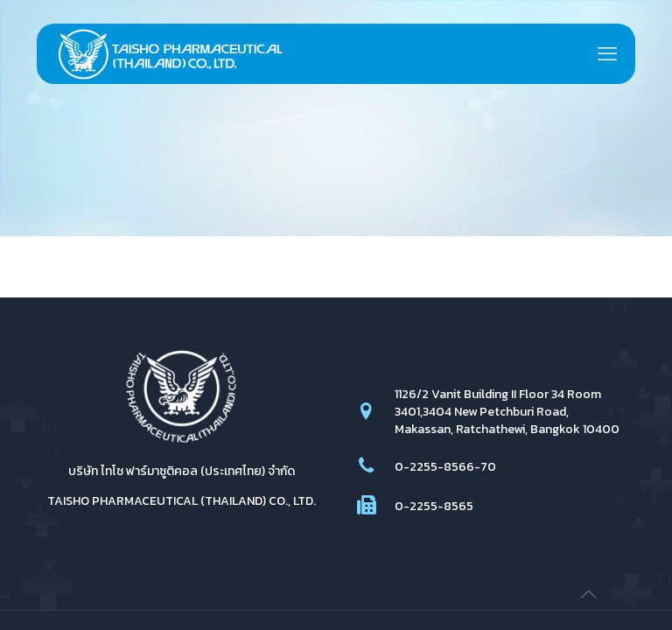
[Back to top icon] (588, 594)
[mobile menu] (607, 54)
